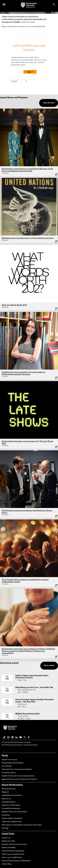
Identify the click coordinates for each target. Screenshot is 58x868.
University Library (9, 773)
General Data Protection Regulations (16, 861)
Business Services (9, 789)
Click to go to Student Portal (13, 854)
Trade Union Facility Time (12, 822)
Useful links (8, 834)
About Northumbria (12, 785)
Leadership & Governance (12, 795)
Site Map (5, 828)
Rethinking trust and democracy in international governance (28, 238)
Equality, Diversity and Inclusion (14, 844)
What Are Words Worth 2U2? (14, 305)
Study (5, 756)
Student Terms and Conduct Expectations (18, 776)
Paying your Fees (8, 841)
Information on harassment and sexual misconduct (22, 825)
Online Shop (7, 864)
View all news (49, 103)
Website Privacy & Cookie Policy (14, 812)
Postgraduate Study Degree (13, 763)
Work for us (6, 799)
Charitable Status (8, 802)
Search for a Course (9, 760)
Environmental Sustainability (13, 851)
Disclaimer (6, 815)
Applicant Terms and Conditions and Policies (19, 779)
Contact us (6, 838)
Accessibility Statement (11, 809)
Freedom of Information (11, 805)
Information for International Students (17, 769)
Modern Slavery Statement (12, 818)
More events (49, 666)
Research (5, 792)
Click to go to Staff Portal (12, 858)
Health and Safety (9, 848)
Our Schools (7, 766)
